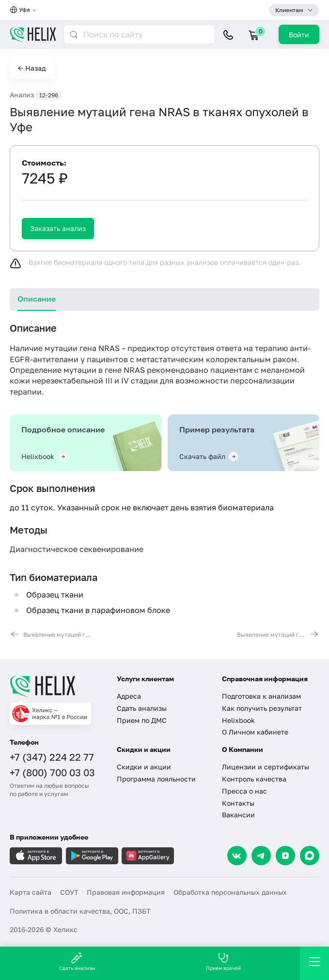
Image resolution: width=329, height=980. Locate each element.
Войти (299, 35)
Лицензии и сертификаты (266, 767)
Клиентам (289, 10)
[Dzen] (285, 856)
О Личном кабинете (255, 732)
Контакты (238, 803)
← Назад (32, 68)
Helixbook (238, 720)
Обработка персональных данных (230, 892)
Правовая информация (126, 892)
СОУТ (69, 892)
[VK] (237, 856)
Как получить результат (262, 708)
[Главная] (57, 686)
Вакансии (238, 815)
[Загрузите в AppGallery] (148, 856)
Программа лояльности (156, 779)
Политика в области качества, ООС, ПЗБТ (80, 911)
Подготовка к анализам (261, 696)
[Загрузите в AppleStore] (36, 856)
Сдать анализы (142, 708)
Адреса (129, 696)
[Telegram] (261, 856)
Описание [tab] (37, 299)
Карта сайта (31, 892)
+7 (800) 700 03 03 (52, 772)
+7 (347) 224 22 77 (52, 757)
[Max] (310, 856)
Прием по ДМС (142, 720)
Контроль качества (254, 779)
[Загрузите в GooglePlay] (92, 856)
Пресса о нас (244, 791)
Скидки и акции (144, 767)
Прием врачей (223, 961)
